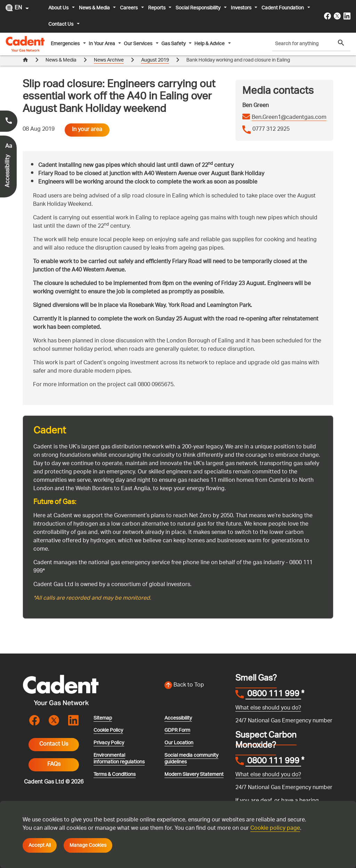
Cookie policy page (275, 829)
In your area (87, 119)
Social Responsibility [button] (199, 8)
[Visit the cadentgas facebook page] (327, 16)
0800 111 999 (273, 684)
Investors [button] (242, 8)
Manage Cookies (88, 845)
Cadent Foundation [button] (283, 8)
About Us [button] (59, 8)
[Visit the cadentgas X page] (337, 16)
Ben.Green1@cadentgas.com (289, 107)
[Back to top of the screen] (196, 675)
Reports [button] (157, 8)
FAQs (54, 754)
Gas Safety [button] (174, 44)
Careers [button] (129, 8)
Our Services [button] (139, 44)
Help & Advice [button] (210, 44)
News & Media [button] (95, 8)
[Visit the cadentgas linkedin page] (347, 16)
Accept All (40, 845)
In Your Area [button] (102, 44)
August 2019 (155, 60)
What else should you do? (268, 698)
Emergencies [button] (66, 44)
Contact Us (54, 734)
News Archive (109, 60)
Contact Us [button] (61, 24)
